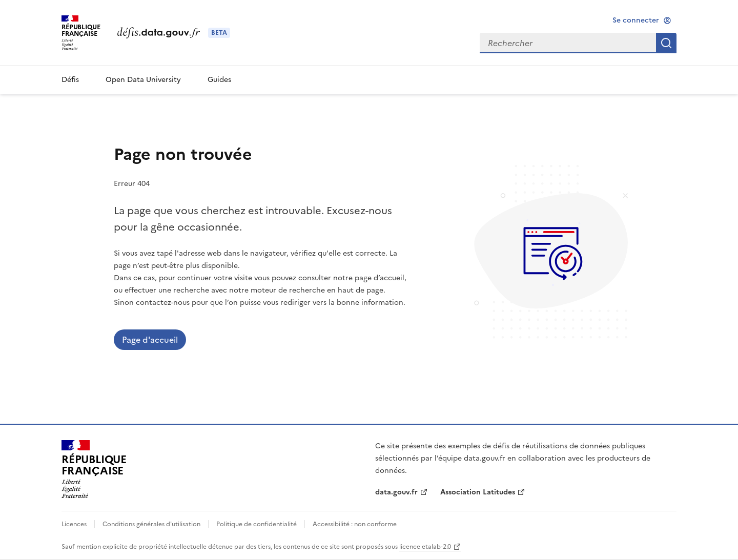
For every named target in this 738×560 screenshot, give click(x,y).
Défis (70, 80)
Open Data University (143, 80)
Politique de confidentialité (257, 524)
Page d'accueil (150, 340)
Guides (219, 80)
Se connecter (636, 20)
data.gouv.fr (396, 492)
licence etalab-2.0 (425, 547)
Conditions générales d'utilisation (151, 524)
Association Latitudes (478, 492)
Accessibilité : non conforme (354, 524)
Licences (75, 524)
